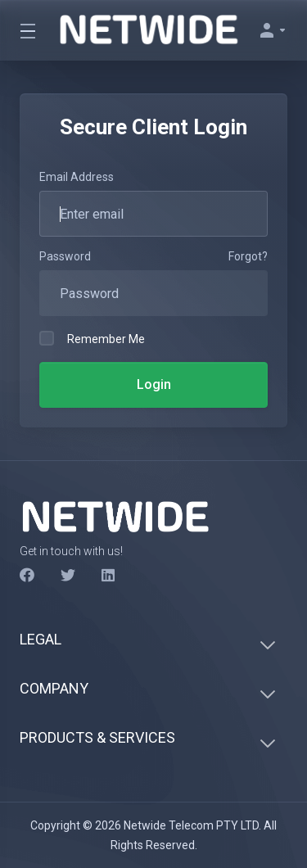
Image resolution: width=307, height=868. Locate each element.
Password (65, 256)
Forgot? (248, 256)
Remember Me (92, 338)
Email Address (77, 177)
